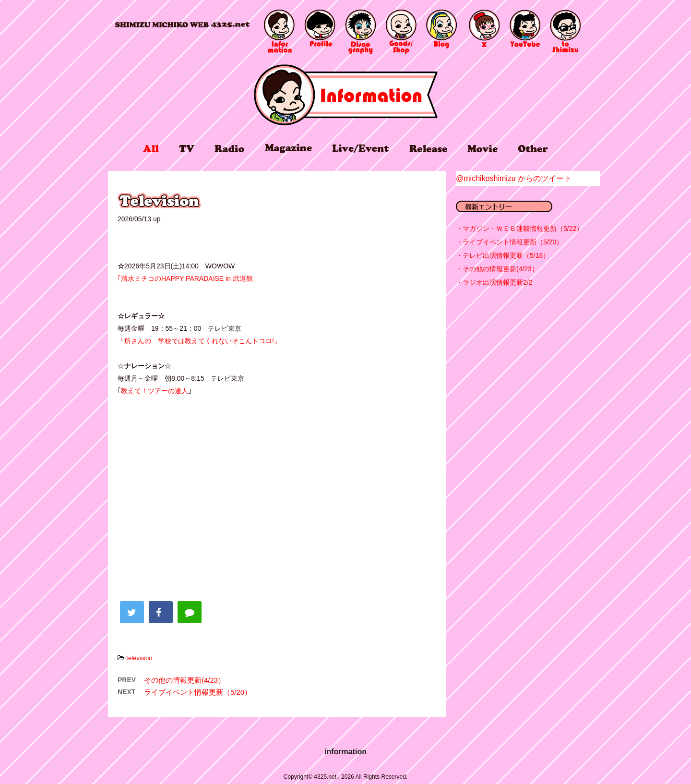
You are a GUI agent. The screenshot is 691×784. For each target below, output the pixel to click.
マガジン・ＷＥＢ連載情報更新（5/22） (523, 229)
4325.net (182, 25)
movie (483, 149)
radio (229, 149)
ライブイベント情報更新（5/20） (198, 692)
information (346, 95)
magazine (288, 148)
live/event (360, 148)
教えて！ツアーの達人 (155, 391)
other (533, 149)
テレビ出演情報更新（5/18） (506, 255)
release (428, 148)
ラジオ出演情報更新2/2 (497, 282)
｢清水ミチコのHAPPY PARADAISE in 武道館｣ (187, 278)
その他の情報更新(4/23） (185, 680)
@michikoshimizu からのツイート (514, 178)
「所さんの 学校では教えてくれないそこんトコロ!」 (199, 341)
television (139, 658)
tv (187, 149)
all (151, 149)
